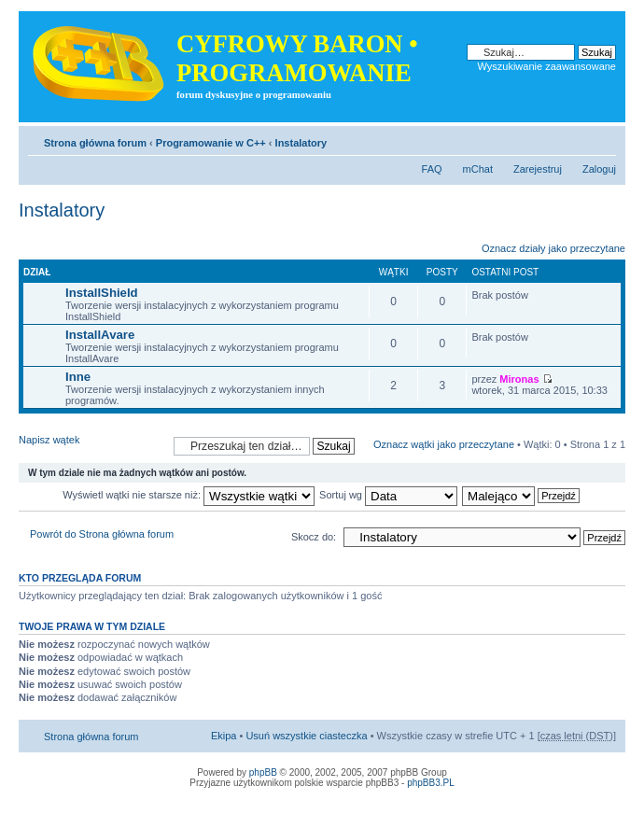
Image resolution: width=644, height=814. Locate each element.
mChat (478, 169)
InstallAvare (100, 335)
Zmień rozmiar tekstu (602, 139)
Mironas (519, 379)
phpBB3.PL (431, 783)
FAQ (432, 169)
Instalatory (301, 143)
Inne (78, 377)
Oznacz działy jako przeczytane (553, 248)
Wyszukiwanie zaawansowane (547, 66)
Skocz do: (314, 537)
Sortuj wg (388, 495)
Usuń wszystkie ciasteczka (306, 736)
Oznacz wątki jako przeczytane (444, 444)
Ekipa (224, 736)
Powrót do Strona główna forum (102, 534)
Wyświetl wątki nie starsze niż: (189, 495)
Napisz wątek (91, 446)
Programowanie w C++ (211, 143)
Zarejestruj (538, 169)
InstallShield (102, 293)
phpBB (263, 772)
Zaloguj (599, 169)
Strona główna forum (95, 143)
